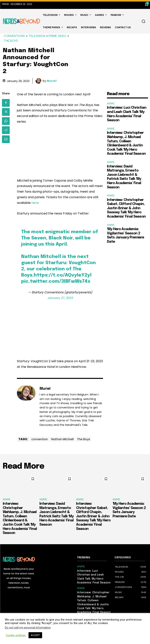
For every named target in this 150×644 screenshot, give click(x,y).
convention (40, 439)
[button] (143, 21)
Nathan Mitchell (62, 439)
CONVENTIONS (15, 36)
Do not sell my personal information (28, 628)
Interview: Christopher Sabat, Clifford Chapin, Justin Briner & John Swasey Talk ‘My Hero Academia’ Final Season (126, 208)
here (35, 203)
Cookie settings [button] (16, 635)
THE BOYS (11, 41)
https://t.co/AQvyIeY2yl (63, 275)
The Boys (84, 439)
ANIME (111, 104)
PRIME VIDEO (58, 36)
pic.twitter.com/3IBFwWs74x (56, 281)
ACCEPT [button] (35, 635)
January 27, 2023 (60, 298)
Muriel (52, 81)
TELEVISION (37, 36)
